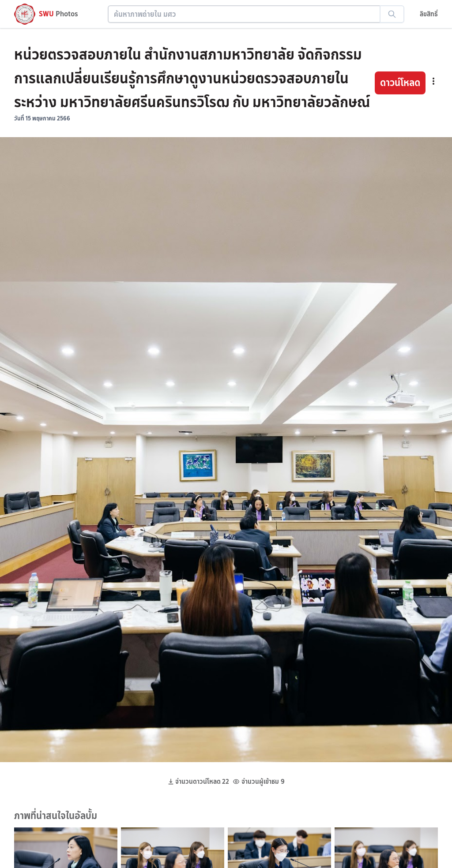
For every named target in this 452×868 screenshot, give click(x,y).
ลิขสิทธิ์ (429, 14)
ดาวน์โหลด (400, 83)
